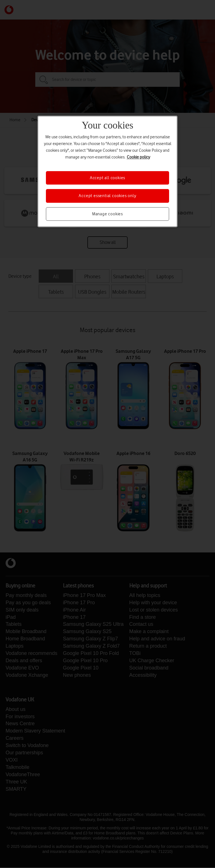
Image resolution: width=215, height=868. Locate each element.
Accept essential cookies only (107, 196)
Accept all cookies (107, 178)
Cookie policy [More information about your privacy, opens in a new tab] (138, 157)
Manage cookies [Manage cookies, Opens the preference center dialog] (107, 214)
